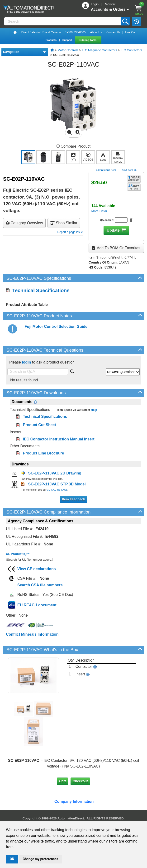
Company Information (74, 801)
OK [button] (12, 859)
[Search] (63, 21)
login (26, 362)
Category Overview (24, 223)
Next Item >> (129, 170)
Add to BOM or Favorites (116, 248)
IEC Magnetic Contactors (100, 50)
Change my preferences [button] (40, 859)
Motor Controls (68, 50)
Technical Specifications (38, 290)
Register (109, 4)
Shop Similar (64, 223)
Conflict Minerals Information (32, 634)
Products (51, 40)
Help (93, 410)
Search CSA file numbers (40, 585)
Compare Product (73, 146)
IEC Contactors (131, 50)
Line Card (131, 32)
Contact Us (113, 32)
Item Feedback (73, 499)
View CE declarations (37, 569)
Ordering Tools (88, 40)
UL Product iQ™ (18, 554)
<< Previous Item (106, 170)
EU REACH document (37, 605)
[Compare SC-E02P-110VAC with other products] (58, 146)
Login (95, 4)
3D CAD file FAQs (57, 490)
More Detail (100, 211)
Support (68, 40)
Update (113, 230)
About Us (96, 32)
